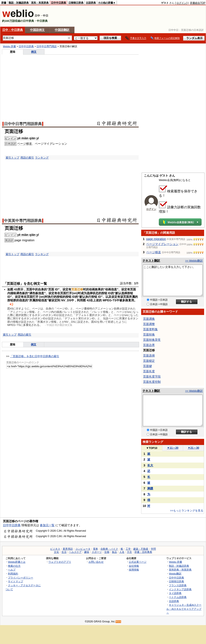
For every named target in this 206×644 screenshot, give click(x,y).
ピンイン (10, 138)
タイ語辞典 (175, 593)
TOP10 (152, 448)
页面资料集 (150, 329)
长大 (150, 465)
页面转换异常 (152, 340)
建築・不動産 (141, 549)
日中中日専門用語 (47, 46)
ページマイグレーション (162, 244)
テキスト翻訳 (151, 261)
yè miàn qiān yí (28, 138)
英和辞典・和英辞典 (180, 570)
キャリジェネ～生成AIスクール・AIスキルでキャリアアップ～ (184, 609)
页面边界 (149, 345)
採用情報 (134, 570)
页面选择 (149, 355)
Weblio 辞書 (9, 46)
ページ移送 (154, 252)
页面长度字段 (152, 376)
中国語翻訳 (62, 30)
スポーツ (97, 552)
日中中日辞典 (59, 3)
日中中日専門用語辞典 (23, 124)
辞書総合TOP (198, 3)
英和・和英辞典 (40, 3)
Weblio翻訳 (175, 574)
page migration (156, 239)
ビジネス (55, 549)
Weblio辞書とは (17, 562)
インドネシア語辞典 (180, 589)
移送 (29, 144)
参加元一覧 (47, 525)
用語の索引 (27, 158)
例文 (34, 52)
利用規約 (13, 574)
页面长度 (149, 371)
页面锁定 (149, 361)
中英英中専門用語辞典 (23, 221)
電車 (95, 549)
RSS (119, 622)
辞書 (4, 3)
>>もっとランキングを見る (187, 511)
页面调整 (149, 324)
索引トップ (12, 158)
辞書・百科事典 (143, 552)
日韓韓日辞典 (76, 3)
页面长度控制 (152, 382)
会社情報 (134, 566)
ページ (22, 144)
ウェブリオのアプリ (60, 562)
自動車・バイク (109, 549)
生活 (64, 552)
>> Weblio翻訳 (194, 261)
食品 (114, 552)
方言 (129, 552)
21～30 (194, 448)
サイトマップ (16, 581)
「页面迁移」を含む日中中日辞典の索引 (35, 356)
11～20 (173, 448)
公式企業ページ (138, 562)
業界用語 (68, 549)
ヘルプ (12, 570)
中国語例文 (37, 30)
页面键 (147, 366)
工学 (128, 549)
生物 (107, 552)
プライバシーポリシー (21, 578)
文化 (56, 552)
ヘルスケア (75, 552)
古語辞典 (91, 3)
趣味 (87, 552)
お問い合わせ (96, 562)
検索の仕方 (14, 566)
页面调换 (149, 319)
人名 (122, 552)
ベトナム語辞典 (178, 597)
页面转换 (149, 334)
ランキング (42, 158)
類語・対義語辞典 (19, 3)
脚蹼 (150, 488)
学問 (153, 549)
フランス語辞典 (178, 585)
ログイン (181, 3)
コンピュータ (83, 549)
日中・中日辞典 (13, 30)
